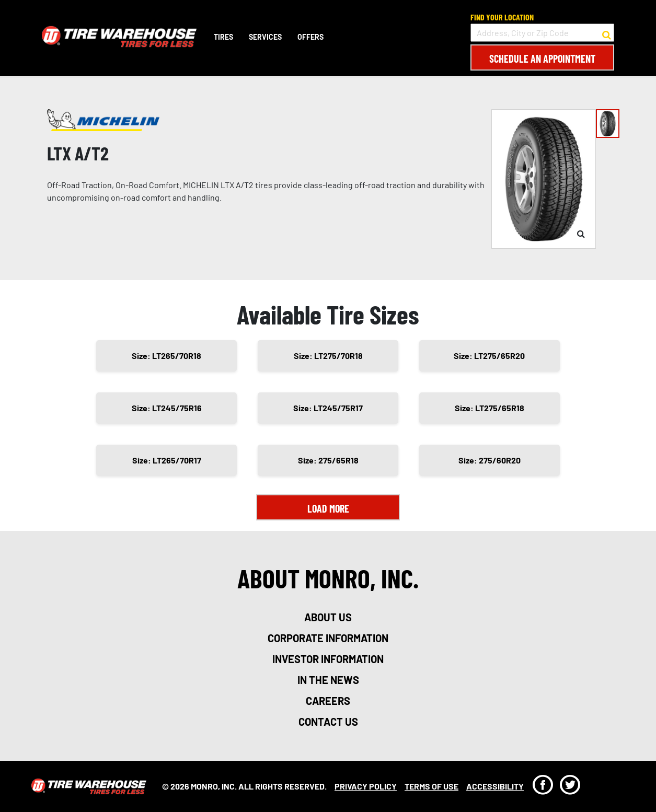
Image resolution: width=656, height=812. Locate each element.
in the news (328, 680)
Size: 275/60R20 (490, 460)
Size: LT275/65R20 (489, 356)
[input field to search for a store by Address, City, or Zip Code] (542, 33)
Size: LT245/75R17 (328, 408)
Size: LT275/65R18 (490, 408)
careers (328, 701)
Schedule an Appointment (542, 59)
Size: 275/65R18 (328, 460)
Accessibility (495, 786)
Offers (310, 37)
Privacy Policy (366, 786)
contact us (328, 722)
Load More (328, 508)
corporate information (328, 638)
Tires (223, 37)
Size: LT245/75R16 (167, 408)
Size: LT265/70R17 (167, 460)
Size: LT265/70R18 (166, 356)
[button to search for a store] (607, 33)
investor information (328, 659)
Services (265, 37)
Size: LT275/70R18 (328, 356)
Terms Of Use (431, 786)
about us (328, 617)
